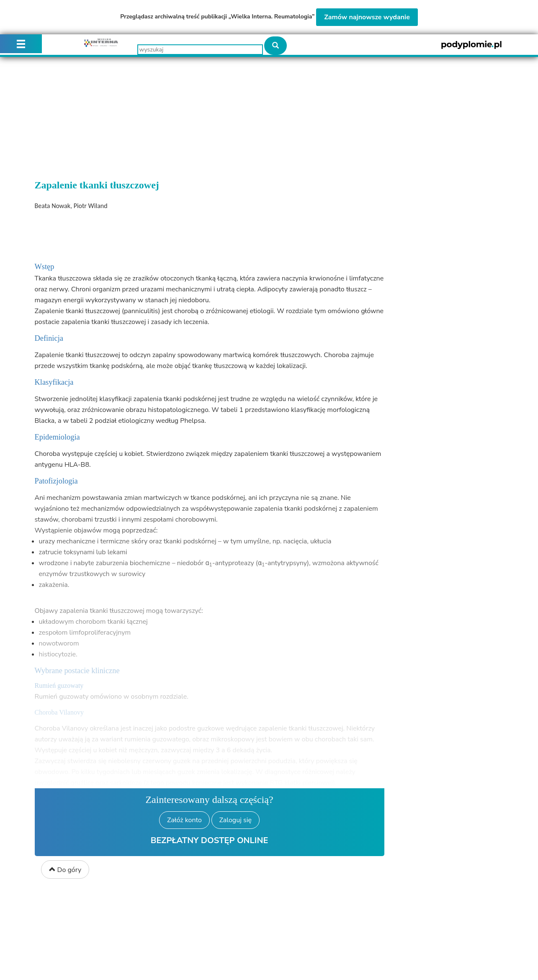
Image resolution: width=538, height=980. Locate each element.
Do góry (65, 870)
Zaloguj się (236, 820)
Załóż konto (184, 820)
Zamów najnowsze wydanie (367, 17)
